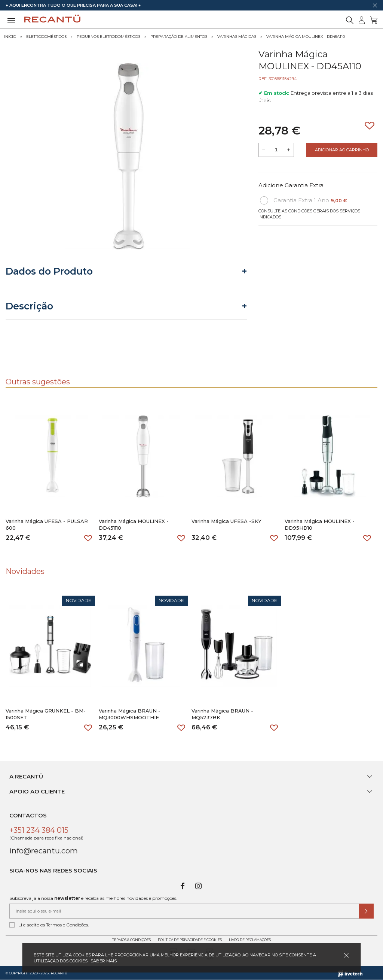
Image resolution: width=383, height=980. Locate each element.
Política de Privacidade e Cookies (190, 940)
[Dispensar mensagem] (375, 5)
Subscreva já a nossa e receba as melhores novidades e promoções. (93, 898)
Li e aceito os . (49, 925)
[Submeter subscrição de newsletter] (366, 911)
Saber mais (104, 961)
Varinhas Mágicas (237, 37)
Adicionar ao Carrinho (342, 150)
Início (10, 37)
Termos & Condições (131, 940)
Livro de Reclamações (250, 940)
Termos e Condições (67, 925)
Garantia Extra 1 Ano (303, 200)
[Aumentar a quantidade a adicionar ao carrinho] (289, 150)
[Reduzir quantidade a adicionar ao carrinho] (264, 150)
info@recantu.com (44, 851)
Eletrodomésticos (46, 37)
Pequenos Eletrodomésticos (108, 37)
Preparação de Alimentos (179, 37)
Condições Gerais (309, 211)
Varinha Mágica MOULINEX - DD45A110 (306, 37)
